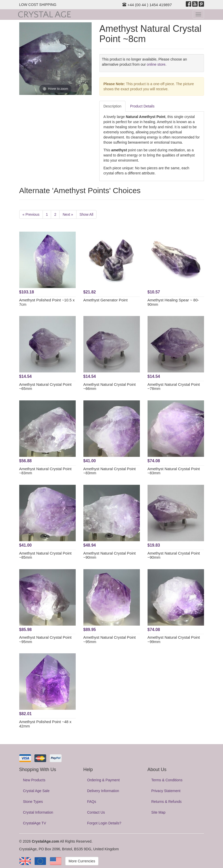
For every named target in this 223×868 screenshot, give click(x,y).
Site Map (158, 812)
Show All (86, 214)
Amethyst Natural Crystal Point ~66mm (110, 387)
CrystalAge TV (35, 823)
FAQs (92, 802)
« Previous (31, 214)
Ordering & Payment (104, 780)
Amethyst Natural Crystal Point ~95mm (45, 639)
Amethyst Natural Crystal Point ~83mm (45, 471)
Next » (68, 214)
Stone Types (33, 802)
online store (156, 64)
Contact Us (96, 812)
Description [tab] (112, 106)
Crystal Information (38, 812)
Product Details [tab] (142, 106)
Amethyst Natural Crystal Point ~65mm (45, 387)
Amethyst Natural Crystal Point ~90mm (110, 555)
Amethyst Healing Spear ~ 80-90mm (173, 302)
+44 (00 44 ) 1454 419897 (147, 5)
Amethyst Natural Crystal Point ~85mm (45, 555)
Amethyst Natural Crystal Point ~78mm (174, 387)
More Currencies (82, 861)
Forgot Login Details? (104, 823)
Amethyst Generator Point (106, 300)
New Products (34, 780)
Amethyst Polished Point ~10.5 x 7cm (47, 302)
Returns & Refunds (167, 802)
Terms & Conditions (167, 780)
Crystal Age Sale (36, 791)
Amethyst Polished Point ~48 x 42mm (45, 724)
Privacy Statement (166, 791)
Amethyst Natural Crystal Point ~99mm (174, 639)
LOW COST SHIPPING (38, 5)
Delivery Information (103, 791)
